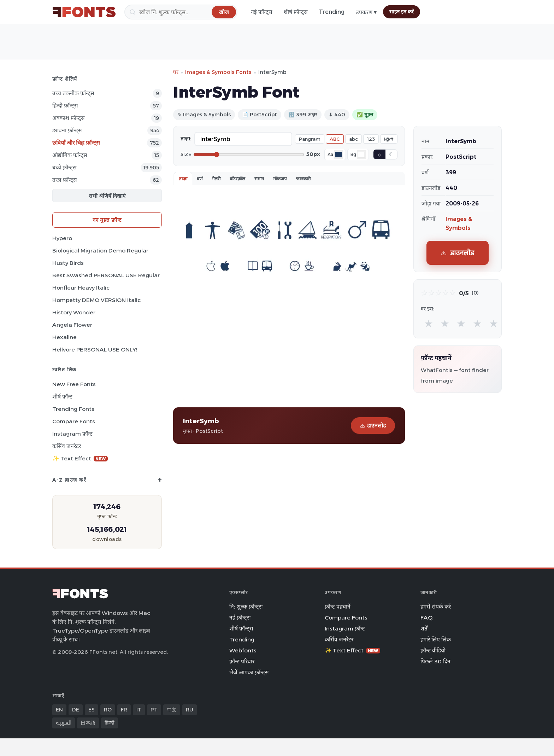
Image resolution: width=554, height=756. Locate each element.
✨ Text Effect (80, 458)
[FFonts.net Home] (84, 12)
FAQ (426, 618)
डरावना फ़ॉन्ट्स (67, 130)
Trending (332, 12)
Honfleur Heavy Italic (81, 288)
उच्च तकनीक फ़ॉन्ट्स (73, 93)
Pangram (310, 139)
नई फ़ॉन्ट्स (262, 12)
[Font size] (249, 155)
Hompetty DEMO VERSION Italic (96, 300)
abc (353, 139)
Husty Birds (68, 263)
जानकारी (303, 179)
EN (59, 710)
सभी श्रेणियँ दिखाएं (107, 196)
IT (139, 710)
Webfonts (243, 650)
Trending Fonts (73, 409)
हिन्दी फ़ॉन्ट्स (65, 106)
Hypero (62, 238)
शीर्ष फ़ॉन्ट (62, 397)
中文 (172, 710)
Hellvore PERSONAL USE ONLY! (95, 350)
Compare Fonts (74, 421)
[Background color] (361, 155)
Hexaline (64, 337)
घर (176, 72)
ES (92, 710)
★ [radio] (429, 323)
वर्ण (200, 179)
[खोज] (181, 12)
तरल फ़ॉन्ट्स (65, 180)
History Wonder (74, 312)
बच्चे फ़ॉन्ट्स (64, 167)
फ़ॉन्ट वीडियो (433, 650)
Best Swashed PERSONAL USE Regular (106, 275)
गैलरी (216, 179)
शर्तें (424, 629)
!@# (389, 139)
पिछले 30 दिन (435, 661)
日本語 (88, 723)
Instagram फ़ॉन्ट (72, 434)
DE (76, 710)
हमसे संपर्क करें (436, 607)
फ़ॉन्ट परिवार (242, 661)
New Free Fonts (74, 384)
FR (124, 710)
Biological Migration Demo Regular (100, 251)
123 (371, 139)
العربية (64, 723)
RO (108, 710)
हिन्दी (110, 723)
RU (190, 710)
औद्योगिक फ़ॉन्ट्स (70, 155)
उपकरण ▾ (366, 12)
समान (259, 179)
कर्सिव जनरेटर (67, 446)
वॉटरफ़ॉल (237, 179)
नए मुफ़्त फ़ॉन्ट (107, 220)
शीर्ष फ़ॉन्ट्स (296, 12)
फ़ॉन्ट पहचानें (338, 607)
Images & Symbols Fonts (218, 72)
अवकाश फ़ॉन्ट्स (69, 118)
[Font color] (338, 155)
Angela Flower (72, 325)
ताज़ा (183, 179)
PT (154, 710)
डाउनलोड (373, 426)
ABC (335, 139)
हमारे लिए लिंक (436, 639)
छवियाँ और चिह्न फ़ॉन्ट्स (76, 143)
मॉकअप (280, 179)
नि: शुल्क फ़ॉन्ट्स (246, 607)
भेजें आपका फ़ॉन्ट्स (249, 672)
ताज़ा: (186, 139)
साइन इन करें (402, 12)
